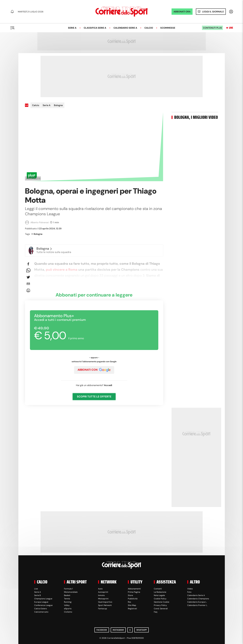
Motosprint (103, 599)
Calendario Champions (198, 599)
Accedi (108, 385)
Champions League (43, 599)
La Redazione (160, 592)
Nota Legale (159, 595)
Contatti (158, 589)
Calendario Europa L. (197, 602)
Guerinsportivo (105, 602)
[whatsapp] (28, 271)
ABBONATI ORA (182, 12)
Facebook (102, 630)
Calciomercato (41, 612)
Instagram (118, 630)
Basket (67, 595)
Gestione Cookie (162, 602)
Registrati (132, 609)
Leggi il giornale (213, 12)
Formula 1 (68, 589)
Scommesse (168, 28)
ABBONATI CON (94, 370)
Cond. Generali (161, 609)
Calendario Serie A (125, 28)
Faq (156, 612)
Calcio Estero (41, 609)
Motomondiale (71, 592)
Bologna (58, 105)
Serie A (72, 28)
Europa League (41, 602)
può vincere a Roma (62, 270)
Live (231, 28)
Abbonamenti (134, 589)
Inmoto (101, 595)
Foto (189, 592)
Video (190, 589)
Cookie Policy (160, 599)
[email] (28, 284)
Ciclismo (68, 612)
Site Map (132, 605)
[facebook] (28, 264)
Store (130, 595)
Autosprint (103, 592)
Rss (129, 602)
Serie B (37, 595)
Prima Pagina (134, 592)
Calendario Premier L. (197, 605)
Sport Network (105, 605)
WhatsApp (142, 630)
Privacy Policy (160, 605)
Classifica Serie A (95, 28)
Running (68, 602)
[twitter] (28, 277)
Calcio (149, 28)
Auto (100, 589)
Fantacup (103, 609)
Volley (67, 605)
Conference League (43, 605)
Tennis (67, 599)
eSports (68, 609)
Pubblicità (133, 599)
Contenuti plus (212, 28)
